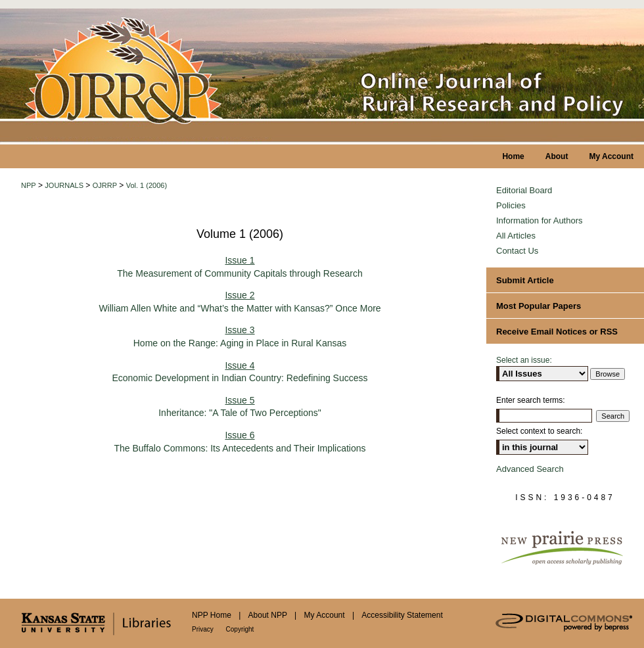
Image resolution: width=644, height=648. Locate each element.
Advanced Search (530, 469)
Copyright (240, 629)
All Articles (516, 236)
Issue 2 (240, 295)
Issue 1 (240, 260)
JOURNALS (64, 185)
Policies (511, 205)
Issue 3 (240, 330)
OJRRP (105, 185)
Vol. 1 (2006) (147, 185)
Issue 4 (240, 365)
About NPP (269, 615)
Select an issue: (524, 360)
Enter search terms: (531, 400)
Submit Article (525, 280)
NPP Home (213, 615)
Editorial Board (524, 190)
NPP (29, 185)
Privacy (204, 629)
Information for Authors (540, 220)
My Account (326, 615)
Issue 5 (240, 400)
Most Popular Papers (539, 306)
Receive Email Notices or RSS (557, 332)
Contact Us (517, 251)
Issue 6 (240, 435)
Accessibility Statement (402, 615)
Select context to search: (539, 431)
